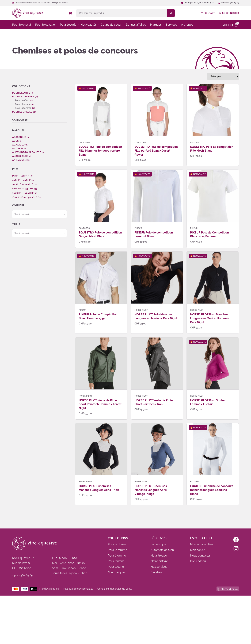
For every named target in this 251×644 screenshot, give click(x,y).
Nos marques (117, 572)
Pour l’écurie (116, 567)
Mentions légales (49, 589)
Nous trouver (159, 556)
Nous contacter (200, 556)
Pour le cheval (117, 544)
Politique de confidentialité (78, 589)
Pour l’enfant (116, 561)
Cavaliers (157, 572)
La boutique (158, 544)
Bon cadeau (198, 561)
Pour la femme (117, 550)
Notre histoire (159, 561)
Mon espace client (202, 544)
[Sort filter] (223, 76)
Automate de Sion (162, 550)
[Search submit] (171, 13)
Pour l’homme (117, 556)
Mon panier (197, 550)
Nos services (159, 567)
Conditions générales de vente (115, 589)
